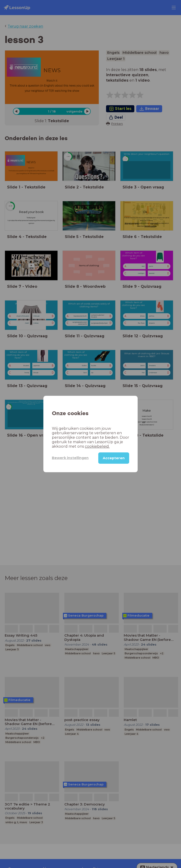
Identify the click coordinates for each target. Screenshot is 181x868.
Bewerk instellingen (70, 458)
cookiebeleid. (97, 446)
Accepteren (114, 458)
